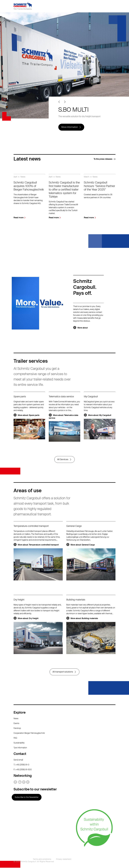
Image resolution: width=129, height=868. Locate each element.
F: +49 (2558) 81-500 (23, 770)
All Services (63, 460)
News (16, 719)
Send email (18, 760)
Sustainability (19, 743)
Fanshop (17, 728)
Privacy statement (64, 859)
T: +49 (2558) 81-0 (21, 765)
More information (70, 127)
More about (83, 328)
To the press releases (103, 159)
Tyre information (20, 748)
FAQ (15, 738)
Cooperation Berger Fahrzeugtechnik (29, 733)
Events (16, 724)
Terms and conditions (42, 859)
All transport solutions (63, 672)
